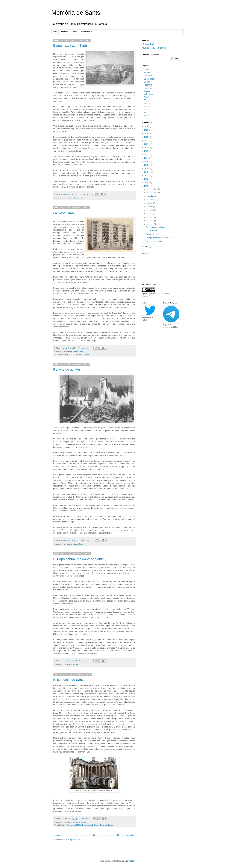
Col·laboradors (150, 79)
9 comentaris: (83, 194)
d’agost (150, 203)
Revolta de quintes (67, 369)
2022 (147, 140)
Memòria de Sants (76, 13)
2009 (147, 186)
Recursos (64, 32)
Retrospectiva (87, 32)
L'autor (75, 32)
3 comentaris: (84, 661)
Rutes (146, 109)
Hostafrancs (149, 88)
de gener (150, 224)
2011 (147, 179)
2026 (147, 127)
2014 (147, 169)
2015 (147, 165)
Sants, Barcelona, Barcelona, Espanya (75, 354)
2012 (147, 176)
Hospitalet (82, 822)
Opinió (146, 97)
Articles (75, 198)
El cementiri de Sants (69, 680)
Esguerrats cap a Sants (70, 45)
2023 (147, 137)
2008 (147, 247)
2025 (147, 130)
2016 (147, 162)
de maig (150, 210)
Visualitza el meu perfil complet (154, 48)
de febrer (150, 221)
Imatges (147, 91)
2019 (147, 151)
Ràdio (146, 100)
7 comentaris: (84, 348)
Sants (81, 198)
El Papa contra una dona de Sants (78, 559)
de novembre (152, 193)
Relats (146, 106)
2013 (147, 172)
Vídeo (146, 115)
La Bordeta (148, 94)
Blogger (132, 861)
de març (150, 217)
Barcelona (148, 76)
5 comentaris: (84, 540)
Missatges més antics (126, 835)
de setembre (152, 200)
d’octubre (150, 196)
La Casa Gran (64, 213)
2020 (147, 148)
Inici (55, 32)
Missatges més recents (63, 835)
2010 (147, 183)
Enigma (147, 82)
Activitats (147, 70)
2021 (147, 144)
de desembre (152, 189)
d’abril (149, 214)
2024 (147, 133)
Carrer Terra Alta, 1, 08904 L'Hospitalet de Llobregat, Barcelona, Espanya (88, 825)
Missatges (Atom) (73, 840)
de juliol (150, 207)
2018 (147, 155)
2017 (147, 158)
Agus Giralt (149, 44)
